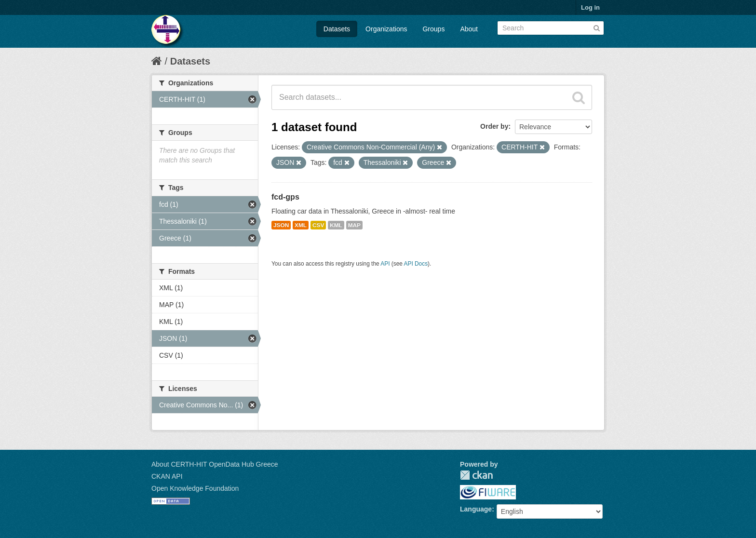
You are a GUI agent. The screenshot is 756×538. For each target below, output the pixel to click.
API (385, 264)
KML (336, 225)
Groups (433, 29)
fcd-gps (285, 197)
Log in (590, 7)
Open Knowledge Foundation (195, 488)
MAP (354, 225)
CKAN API (167, 476)
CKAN (476, 475)
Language (476, 509)
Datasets (337, 29)
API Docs (416, 264)
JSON (281, 225)
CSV (318, 225)
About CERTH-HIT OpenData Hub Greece (215, 464)
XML (301, 225)
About (469, 29)
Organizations (386, 29)
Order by (494, 126)
